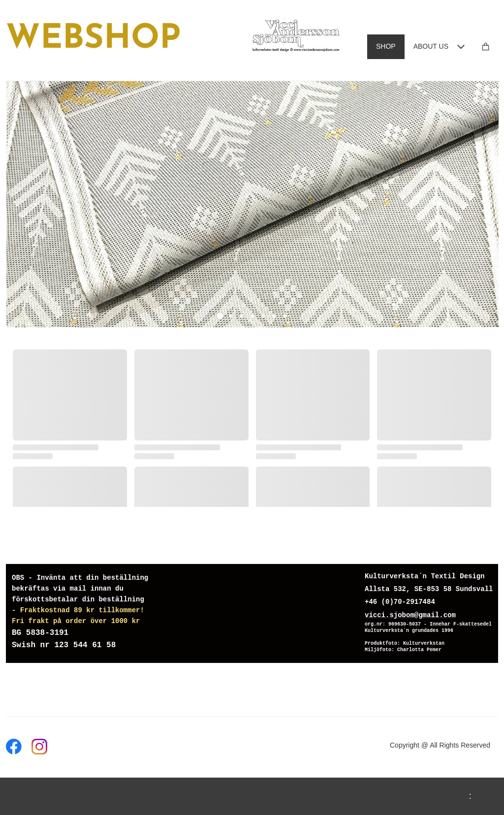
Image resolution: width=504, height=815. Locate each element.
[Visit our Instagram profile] (39, 747)
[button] (220, 316)
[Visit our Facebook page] (14, 747)
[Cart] (486, 47)
